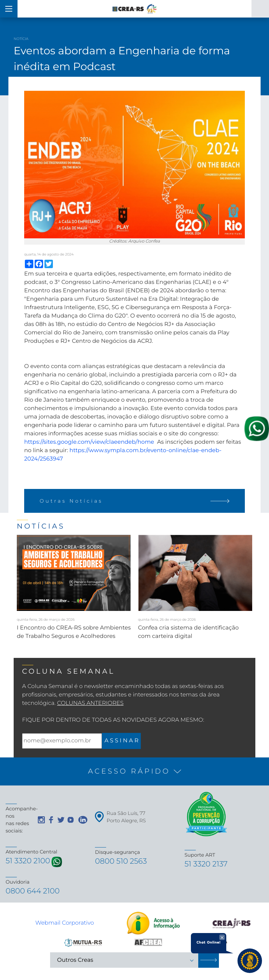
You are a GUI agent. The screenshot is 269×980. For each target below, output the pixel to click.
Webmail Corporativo (65, 924)
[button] (134, 771)
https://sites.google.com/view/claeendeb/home (89, 442)
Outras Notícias (134, 501)
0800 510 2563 (122, 862)
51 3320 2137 (207, 865)
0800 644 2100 (34, 892)
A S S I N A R (121, 741)
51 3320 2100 (29, 861)
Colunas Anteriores (90, 703)
